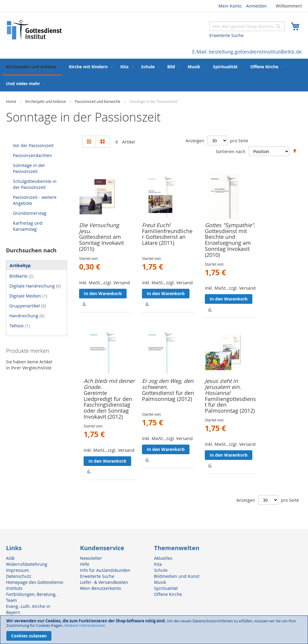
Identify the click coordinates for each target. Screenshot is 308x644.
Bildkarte (21, 276)
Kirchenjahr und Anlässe (46, 101)
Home (12, 101)
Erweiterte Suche (226, 35)
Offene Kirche (168, 594)
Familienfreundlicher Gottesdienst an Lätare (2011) (167, 237)
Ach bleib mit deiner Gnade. (109, 384)
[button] (84, 304)
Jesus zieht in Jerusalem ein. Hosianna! (223, 387)
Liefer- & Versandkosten (104, 582)
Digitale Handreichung (35, 286)
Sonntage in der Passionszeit (29, 168)
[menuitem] (32, 67)
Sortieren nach (231, 151)
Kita (158, 564)
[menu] (154, 75)
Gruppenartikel (28, 306)
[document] (154, 630)
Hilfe (85, 564)
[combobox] (247, 26)
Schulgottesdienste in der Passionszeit (35, 184)
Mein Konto (230, 6)
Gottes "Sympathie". (230, 225)
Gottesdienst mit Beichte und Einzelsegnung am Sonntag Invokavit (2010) (228, 243)
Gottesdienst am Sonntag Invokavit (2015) (102, 243)
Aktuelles (163, 558)
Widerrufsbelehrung (27, 564)
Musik (160, 582)
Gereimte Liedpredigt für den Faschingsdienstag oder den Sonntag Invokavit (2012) (108, 405)
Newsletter (91, 558)
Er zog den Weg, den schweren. (168, 384)
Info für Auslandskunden (105, 570)
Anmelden (256, 6)
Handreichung (27, 316)
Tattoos (20, 326)
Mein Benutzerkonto (100, 588)
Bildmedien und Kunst (177, 576)
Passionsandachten (32, 155)
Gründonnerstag (30, 213)
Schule (161, 570)
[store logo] (35, 30)
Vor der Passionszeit (33, 145)
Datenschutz (19, 576)
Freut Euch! (156, 225)
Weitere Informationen (85, 625)
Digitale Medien (28, 296)
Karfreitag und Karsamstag (28, 226)
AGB (10, 558)
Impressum (17, 570)
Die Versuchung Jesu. (99, 228)
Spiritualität (166, 588)
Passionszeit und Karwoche (98, 101)
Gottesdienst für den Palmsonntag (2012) (168, 396)
